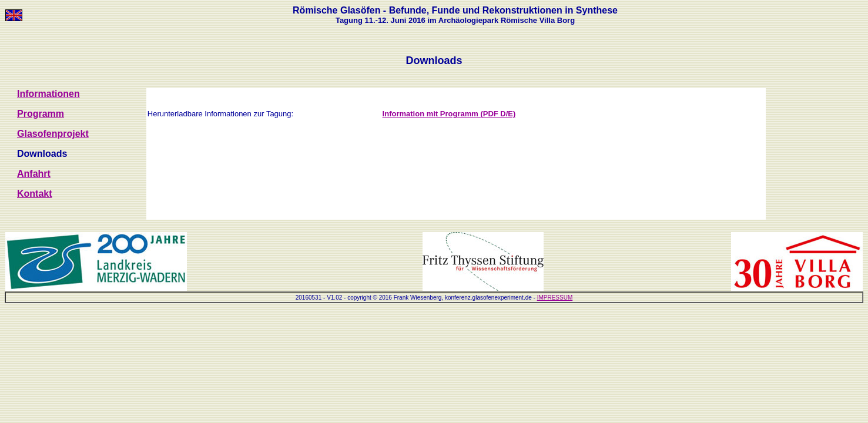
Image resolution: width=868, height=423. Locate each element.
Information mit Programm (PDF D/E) (449, 114)
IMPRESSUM (555, 298)
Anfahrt (34, 174)
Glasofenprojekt (53, 134)
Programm (41, 114)
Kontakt (35, 194)
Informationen (48, 94)
